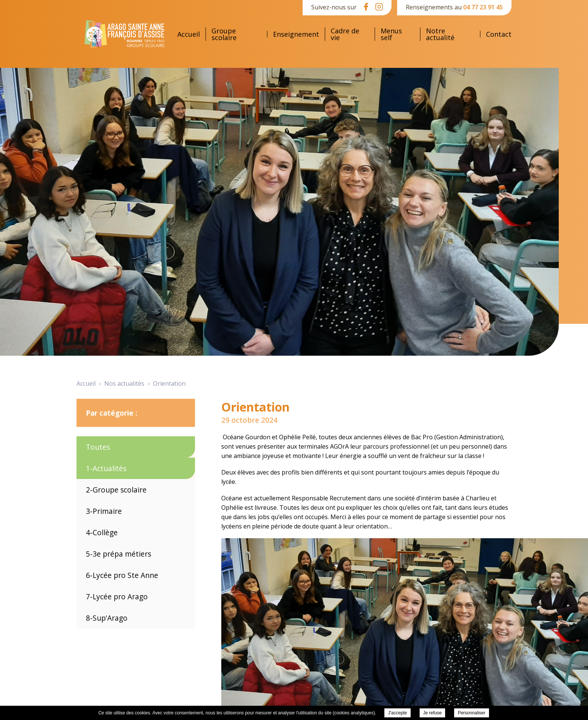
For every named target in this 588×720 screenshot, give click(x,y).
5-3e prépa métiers (118, 554)
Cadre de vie (345, 34)
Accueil (189, 34)
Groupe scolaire (224, 34)
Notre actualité (440, 34)
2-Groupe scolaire (116, 490)
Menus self (391, 34)
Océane (233, 437)
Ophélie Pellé (297, 437)
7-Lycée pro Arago (117, 597)
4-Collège (102, 532)
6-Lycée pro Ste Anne (122, 575)
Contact (499, 34)
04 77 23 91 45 (483, 7)
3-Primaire (104, 511)
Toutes (98, 447)
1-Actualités (106, 468)
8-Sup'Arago (107, 618)
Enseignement (296, 34)
